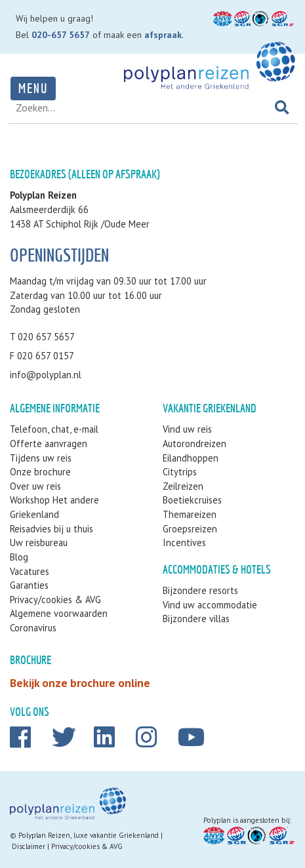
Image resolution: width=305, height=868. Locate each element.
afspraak (163, 35)
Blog (19, 557)
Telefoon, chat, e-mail (54, 429)
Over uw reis (35, 486)
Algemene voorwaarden (59, 613)
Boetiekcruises (192, 500)
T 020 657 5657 (42, 337)
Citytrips (180, 472)
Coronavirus (33, 628)
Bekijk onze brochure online (80, 683)
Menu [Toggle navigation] (33, 88)
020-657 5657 (61, 35)
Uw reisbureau (39, 542)
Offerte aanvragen (49, 444)
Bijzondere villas (196, 619)
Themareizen (190, 514)
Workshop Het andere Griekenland (54, 507)
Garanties (29, 585)
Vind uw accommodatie (210, 605)
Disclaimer (29, 846)
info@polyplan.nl (46, 375)
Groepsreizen (190, 529)
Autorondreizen (194, 444)
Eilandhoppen (191, 458)
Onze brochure (40, 472)
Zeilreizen (183, 486)
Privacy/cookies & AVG (55, 600)
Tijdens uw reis (41, 458)
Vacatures (30, 571)
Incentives (184, 542)
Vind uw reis (187, 429)
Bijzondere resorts (200, 590)
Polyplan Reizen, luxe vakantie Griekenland (89, 835)
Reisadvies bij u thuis (51, 529)
